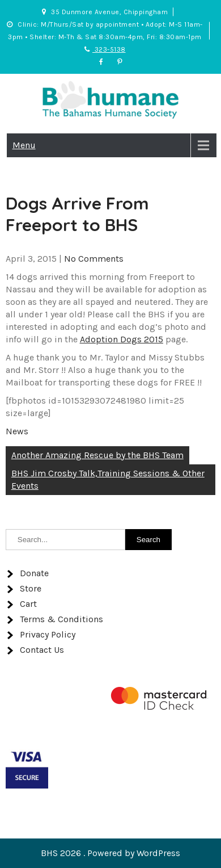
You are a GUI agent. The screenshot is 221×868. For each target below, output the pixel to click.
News (17, 431)
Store (31, 588)
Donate (34, 573)
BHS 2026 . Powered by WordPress (110, 853)
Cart (28, 604)
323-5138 (105, 49)
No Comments (94, 259)
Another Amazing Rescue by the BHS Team (97, 455)
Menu (24, 145)
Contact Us (42, 650)
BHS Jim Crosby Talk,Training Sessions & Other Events (108, 479)
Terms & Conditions (61, 619)
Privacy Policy (48, 634)
